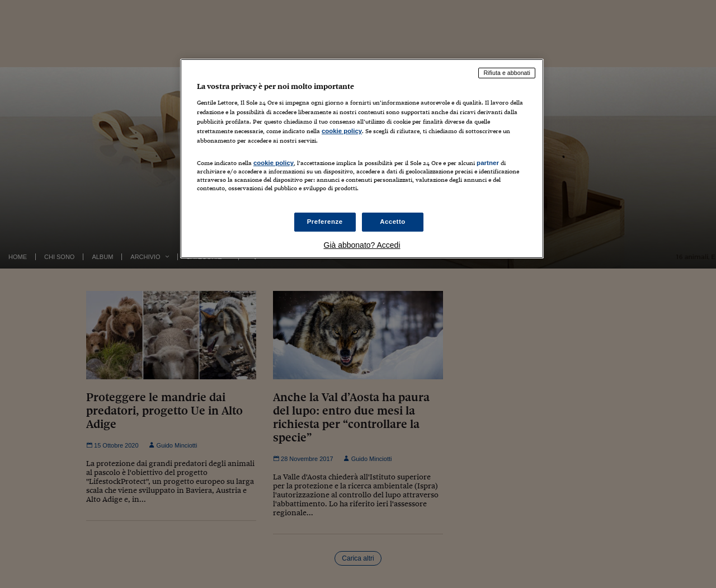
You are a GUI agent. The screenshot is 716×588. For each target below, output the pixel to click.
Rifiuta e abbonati (507, 73)
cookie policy (342, 131)
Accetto (393, 222)
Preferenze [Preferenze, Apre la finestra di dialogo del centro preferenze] (325, 222)
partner (488, 163)
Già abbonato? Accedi (362, 245)
